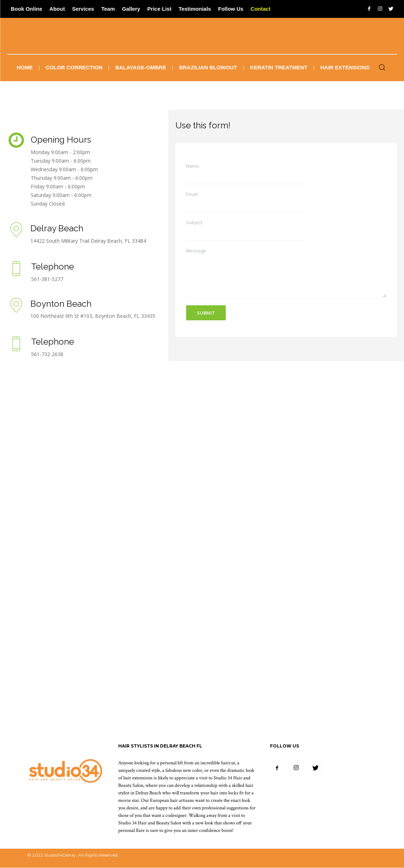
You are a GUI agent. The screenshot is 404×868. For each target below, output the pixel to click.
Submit (206, 313)
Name (193, 166)
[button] (382, 68)
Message (196, 251)
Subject (194, 223)
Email (192, 194)
